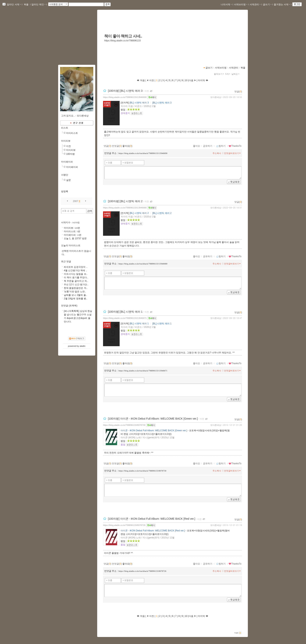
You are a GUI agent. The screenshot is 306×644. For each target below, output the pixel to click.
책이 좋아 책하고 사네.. (123, 36)
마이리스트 (72, 133)
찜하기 (221, 146)
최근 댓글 (66, 262)
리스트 (65, 128)
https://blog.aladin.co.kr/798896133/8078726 (124, 525)
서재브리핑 (241, 4)
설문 (68, 180)
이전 (147, 91)
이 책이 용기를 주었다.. (76, 278)
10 (186, 80)
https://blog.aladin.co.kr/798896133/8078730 (124, 425)
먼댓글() (117, 146)
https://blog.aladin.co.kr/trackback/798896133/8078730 (142, 471)
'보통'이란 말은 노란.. (75, 292)
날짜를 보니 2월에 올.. (75, 295)
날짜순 (236, 74)
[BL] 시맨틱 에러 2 (139, 213)
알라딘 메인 (38, 4)
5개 (228, 74)
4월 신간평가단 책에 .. (75, 270)
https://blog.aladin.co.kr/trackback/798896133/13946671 (143, 371)
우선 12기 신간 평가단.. (76, 285)
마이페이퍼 (67, 162)
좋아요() (127, 146)
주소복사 (217, 153)
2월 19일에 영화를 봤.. (76, 299)
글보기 (209, 68)
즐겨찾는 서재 (282, 4)
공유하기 (208, 146)
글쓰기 (267, 4)
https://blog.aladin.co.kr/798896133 (122, 41)
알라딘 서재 (14, 4)
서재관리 (255, 4)
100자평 (70, 154)
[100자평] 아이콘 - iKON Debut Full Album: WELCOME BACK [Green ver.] (153, 419)
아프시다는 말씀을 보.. (76, 274)
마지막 (203, 80)
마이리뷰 (66, 141)
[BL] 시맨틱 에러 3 (139, 103)
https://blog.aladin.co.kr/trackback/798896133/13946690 (143, 153)
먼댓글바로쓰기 (233, 153)
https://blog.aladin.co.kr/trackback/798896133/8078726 (142, 571)
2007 (76, 201)
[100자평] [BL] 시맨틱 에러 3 (125, 91)
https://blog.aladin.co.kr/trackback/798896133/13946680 (143, 264)
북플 (26, 4)
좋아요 (197, 146)
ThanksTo (235, 146)
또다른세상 (216, 97)
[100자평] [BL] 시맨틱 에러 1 (125, 312)
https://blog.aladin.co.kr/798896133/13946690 (125, 97)
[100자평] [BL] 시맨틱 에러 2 (125, 201)
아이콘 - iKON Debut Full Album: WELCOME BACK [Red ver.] (153, 531)
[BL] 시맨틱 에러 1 (139, 324)
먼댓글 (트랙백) (69, 306)
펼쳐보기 (219, 74)
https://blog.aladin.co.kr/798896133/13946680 (125, 208)
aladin (82, 346)
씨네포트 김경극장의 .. (76, 267)
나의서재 (226, 4)
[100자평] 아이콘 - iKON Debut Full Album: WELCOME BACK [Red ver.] (152, 519)
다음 (192, 80)
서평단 (65, 175)
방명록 (65, 191)
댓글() (238, 92)
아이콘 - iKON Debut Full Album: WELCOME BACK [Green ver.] (154, 431)
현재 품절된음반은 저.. (76, 288)
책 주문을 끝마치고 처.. (76, 281)
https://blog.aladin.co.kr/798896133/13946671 (125, 318)
